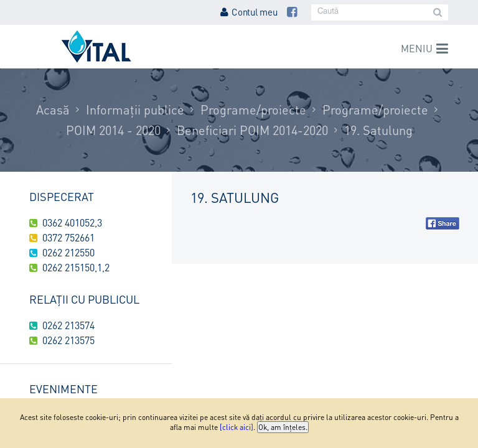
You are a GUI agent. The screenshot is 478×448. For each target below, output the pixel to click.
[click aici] (237, 427)
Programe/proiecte (253, 110)
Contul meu (249, 12)
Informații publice (135, 110)
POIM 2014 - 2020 (113, 130)
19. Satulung (378, 130)
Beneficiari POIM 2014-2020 (252, 130)
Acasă (53, 110)
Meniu (417, 48)
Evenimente (63, 389)
